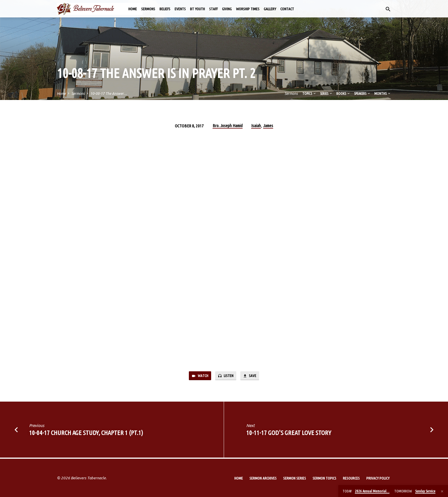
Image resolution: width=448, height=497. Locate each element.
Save (252, 376)
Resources (351, 478)
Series (326, 93)
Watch (198, 376)
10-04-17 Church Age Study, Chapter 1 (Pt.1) (86, 434)
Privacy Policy (378, 478)
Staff (213, 9)
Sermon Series (295, 478)
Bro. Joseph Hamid (228, 126)
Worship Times (248, 9)
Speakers (362, 93)
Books (343, 93)
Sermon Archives (263, 478)
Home (133, 9)
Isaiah (256, 126)
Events (180, 9)
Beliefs (165, 9)
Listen (226, 376)
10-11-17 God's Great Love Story (289, 434)
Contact (287, 9)
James (268, 126)
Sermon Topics (324, 478)
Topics (309, 93)
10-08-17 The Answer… (109, 93)
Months (383, 93)
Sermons (148, 9)
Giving (227, 9)
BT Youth (197, 9)
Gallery (270, 9)
